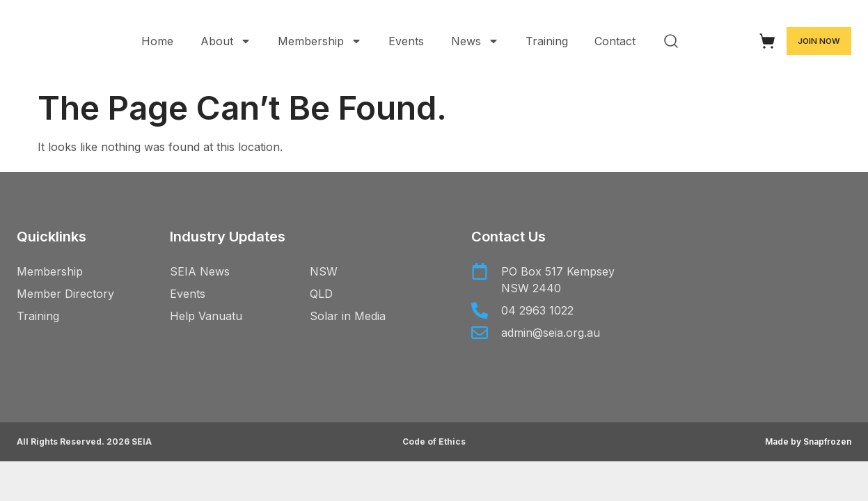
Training (547, 41)
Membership (320, 41)
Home (157, 41)
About (226, 41)
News (475, 41)
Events (406, 41)
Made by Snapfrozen (808, 442)
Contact (615, 41)
